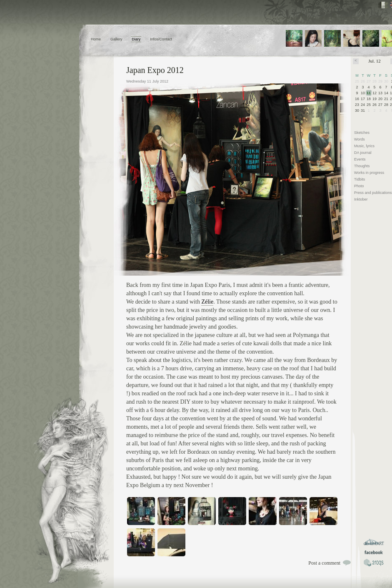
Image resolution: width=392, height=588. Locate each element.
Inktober (361, 199)
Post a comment (324, 563)
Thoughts (362, 166)
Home (96, 39)
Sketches (362, 133)
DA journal (363, 153)
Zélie (207, 302)
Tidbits (360, 179)
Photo (359, 186)
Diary (136, 39)
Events (360, 159)
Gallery (116, 39)
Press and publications (373, 193)
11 (369, 93)
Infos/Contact (161, 39)
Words (360, 139)
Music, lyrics (364, 146)
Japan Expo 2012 (155, 70)
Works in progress (369, 173)
